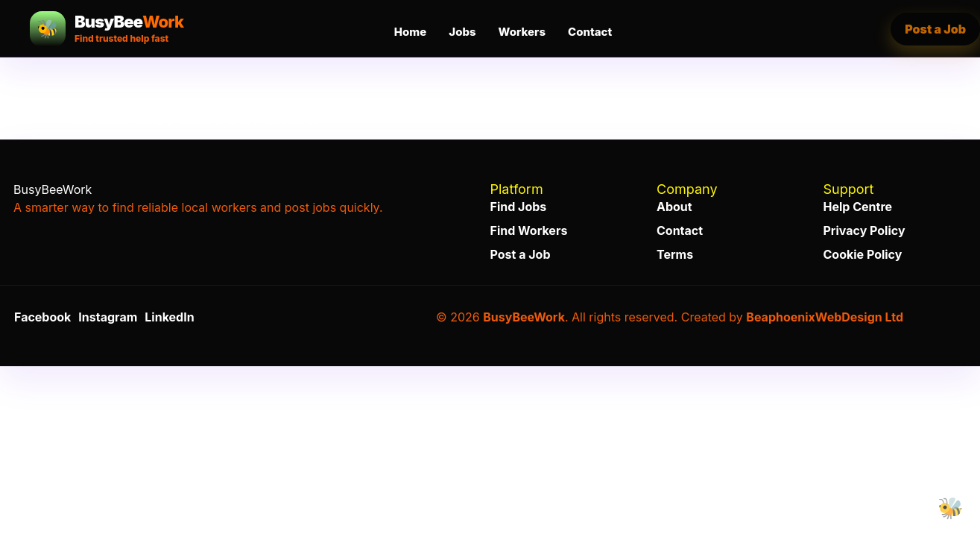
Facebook (42, 317)
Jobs (462, 32)
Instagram (108, 317)
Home (410, 32)
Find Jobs (519, 207)
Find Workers (529, 230)
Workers (522, 32)
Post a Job (521, 254)
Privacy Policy (864, 230)
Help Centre (858, 207)
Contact (590, 32)
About (674, 207)
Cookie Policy (863, 254)
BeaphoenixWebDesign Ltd (825, 317)
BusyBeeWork (524, 317)
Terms (675, 254)
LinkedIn (169, 317)
